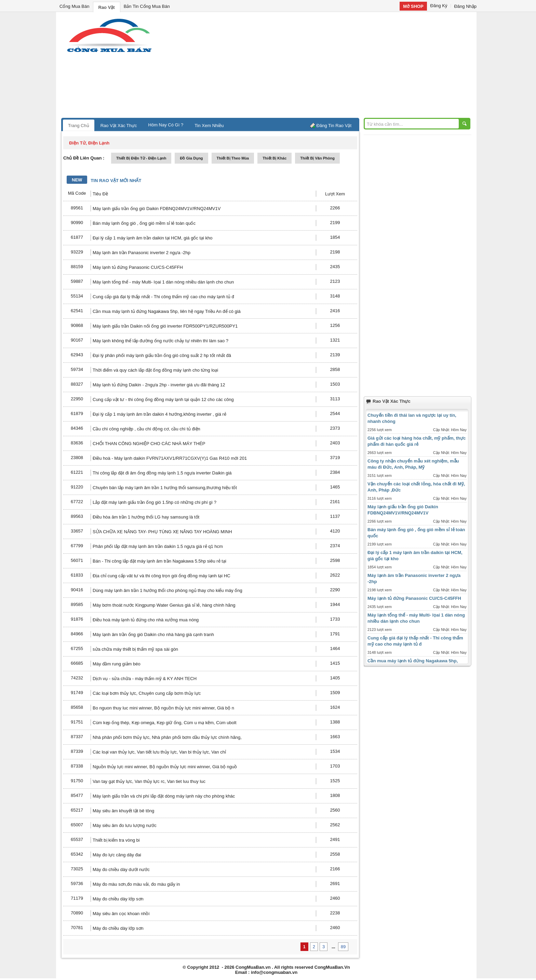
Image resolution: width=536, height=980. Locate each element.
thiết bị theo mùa (233, 158)
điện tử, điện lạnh (89, 143)
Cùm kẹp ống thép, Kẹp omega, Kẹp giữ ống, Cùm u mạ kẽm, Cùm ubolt (165, 723)
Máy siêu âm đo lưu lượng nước (125, 825)
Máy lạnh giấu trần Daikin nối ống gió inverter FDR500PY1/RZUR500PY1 (165, 326)
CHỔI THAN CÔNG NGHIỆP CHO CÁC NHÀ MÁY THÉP (149, 444)
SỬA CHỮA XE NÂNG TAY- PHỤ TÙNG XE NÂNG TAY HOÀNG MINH (162, 532)
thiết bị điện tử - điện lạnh (141, 158)
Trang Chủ (79, 126)
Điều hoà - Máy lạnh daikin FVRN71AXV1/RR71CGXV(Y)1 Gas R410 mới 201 (170, 458)
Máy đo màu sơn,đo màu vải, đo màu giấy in (136, 884)
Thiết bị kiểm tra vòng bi (116, 840)
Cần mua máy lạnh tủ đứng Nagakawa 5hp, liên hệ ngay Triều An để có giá (167, 311)
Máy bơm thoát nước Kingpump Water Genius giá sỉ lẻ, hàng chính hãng (164, 605)
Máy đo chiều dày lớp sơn (118, 899)
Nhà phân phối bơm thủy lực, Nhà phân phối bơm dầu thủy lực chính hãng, (167, 737)
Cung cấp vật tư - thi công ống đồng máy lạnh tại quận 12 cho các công (163, 399)
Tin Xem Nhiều (209, 126)
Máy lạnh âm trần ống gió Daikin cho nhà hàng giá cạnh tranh (153, 634)
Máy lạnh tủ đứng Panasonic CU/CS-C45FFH (138, 267)
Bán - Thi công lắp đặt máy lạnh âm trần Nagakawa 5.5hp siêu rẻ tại (159, 561)
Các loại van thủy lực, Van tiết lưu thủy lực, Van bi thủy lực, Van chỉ (159, 752)
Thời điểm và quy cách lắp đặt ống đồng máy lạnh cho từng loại (155, 370)
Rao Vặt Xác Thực (119, 126)
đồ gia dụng (191, 158)
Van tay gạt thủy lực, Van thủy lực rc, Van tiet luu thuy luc (149, 781)
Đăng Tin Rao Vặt (334, 126)
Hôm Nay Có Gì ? (166, 125)
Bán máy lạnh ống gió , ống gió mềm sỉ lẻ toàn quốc (144, 223)
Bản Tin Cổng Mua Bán (147, 6)
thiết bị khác (274, 158)
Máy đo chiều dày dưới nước (121, 869)
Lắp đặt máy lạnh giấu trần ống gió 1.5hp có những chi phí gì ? (155, 502)
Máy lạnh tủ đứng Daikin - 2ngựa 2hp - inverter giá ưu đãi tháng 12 (159, 385)
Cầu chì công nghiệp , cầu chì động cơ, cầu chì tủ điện (146, 429)
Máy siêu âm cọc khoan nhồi (121, 914)
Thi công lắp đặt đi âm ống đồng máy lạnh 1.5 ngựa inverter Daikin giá (162, 473)
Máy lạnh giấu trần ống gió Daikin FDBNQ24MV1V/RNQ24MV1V (157, 209)
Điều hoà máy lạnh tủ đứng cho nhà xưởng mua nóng (146, 620)
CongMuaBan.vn (253, 967)
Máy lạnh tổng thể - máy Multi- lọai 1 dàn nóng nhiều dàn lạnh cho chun (163, 282)
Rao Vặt (107, 7)
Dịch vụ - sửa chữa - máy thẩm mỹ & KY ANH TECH (145, 679)
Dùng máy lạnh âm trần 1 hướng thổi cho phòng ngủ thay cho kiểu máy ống (167, 590)
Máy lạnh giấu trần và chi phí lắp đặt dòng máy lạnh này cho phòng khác (164, 796)
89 (343, 947)
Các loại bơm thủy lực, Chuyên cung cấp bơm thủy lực (147, 693)
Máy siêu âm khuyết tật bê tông (123, 811)
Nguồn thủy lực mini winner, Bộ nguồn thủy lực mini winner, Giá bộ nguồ (165, 767)
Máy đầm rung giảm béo (117, 664)
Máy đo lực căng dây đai (117, 855)
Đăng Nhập (465, 6)
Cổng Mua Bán (75, 6)
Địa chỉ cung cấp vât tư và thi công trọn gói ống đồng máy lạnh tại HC (162, 576)
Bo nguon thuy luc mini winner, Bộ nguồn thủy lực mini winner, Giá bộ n (163, 708)
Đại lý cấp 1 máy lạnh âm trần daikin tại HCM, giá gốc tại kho (153, 238)
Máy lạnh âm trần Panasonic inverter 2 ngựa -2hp (142, 253)
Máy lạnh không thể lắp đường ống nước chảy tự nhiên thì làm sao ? (160, 341)
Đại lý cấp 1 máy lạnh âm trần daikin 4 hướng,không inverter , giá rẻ (159, 414)
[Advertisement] (326, 67)
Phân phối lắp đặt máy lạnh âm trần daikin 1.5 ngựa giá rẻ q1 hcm (158, 546)
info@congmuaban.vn (274, 972)
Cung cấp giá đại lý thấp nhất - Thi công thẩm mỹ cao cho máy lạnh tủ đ (163, 297)
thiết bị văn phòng (317, 158)
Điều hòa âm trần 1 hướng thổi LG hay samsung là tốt (146, 517)
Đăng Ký (439, 6)
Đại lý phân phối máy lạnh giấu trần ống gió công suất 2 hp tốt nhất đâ (162, 355)
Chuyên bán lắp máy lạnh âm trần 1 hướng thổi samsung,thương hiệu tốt (165, 488)
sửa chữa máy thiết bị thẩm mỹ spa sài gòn (135, 649)
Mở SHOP (413, 6)
